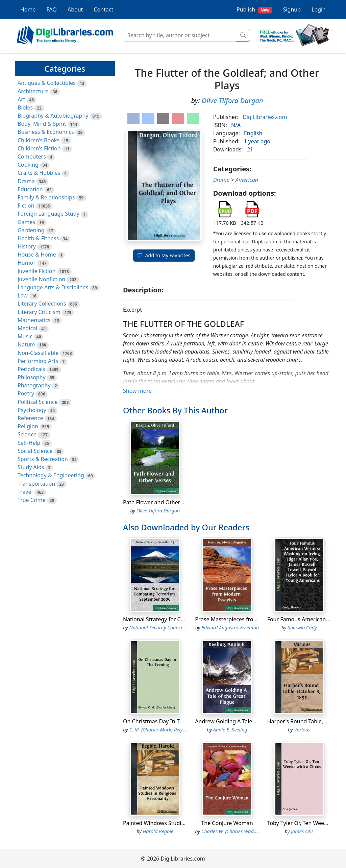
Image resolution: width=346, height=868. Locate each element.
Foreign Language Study (48, 214)
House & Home (37, 255)
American (247, 180)
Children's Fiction (39, 148)
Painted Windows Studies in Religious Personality (185, 823)
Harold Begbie (158, 831)
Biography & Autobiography (53, 116)
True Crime (32, 500)
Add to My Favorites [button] (164, 255)
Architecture (33, 91)
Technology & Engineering (51, 475)
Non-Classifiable (38, 353)
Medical (27, 328)
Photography (34, 385)
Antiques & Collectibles (47, 83)
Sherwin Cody (302, 628)
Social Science (35, 451)
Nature (26, 344)
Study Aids (31, 467)
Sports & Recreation (43, 459)
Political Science (38, 402)
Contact (103, 9)
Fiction (26, 206)
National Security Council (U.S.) (163, 628)
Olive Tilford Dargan (232, 101)
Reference (30, 418)
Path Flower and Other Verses (161, 502)
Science (27, 434)
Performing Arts (38, 361)
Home (28, 9)
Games (26, 222)
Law (23, 295)
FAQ (52, 9)
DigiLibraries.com (265, 117)
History (27, 246)
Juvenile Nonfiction (41, 279)
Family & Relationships (46, 197)
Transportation (36, 484)
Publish (254, 10)
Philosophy (32, 377)
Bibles (25, 107)
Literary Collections (42, 304)
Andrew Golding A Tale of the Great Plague (249, 721)
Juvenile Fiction (36, 271)
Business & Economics (46, 132)
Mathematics (34, 320)
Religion (28, 426)
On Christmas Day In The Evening (165, 721)
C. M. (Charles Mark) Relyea (159, 730)
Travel (25, 492)
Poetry (26, 393)
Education (30, 189)
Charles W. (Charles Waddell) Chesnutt (242, 831)
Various (302, 730)
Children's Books (39, 140)
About (75, 9)
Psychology (32, 410)
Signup (292, 9)
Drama (26, 181)
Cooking (28, 165)
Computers (32, 156)
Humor (27, 263)
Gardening (31, 230)
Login (319, 9)
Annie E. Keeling (230, 730)
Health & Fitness (38, 238)
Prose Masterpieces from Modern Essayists (249, 619)
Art (21, 99)
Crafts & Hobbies (39, 173)
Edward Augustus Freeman (230, 628)
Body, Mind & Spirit (42, 124)
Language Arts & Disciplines (53, 287)
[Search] (180, 35)
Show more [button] (137, 391)
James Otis (302, 831)
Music (25, 336)
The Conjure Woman (227, 823)
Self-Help (29, 443)
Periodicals (31, 369)
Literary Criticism (39, 312)
